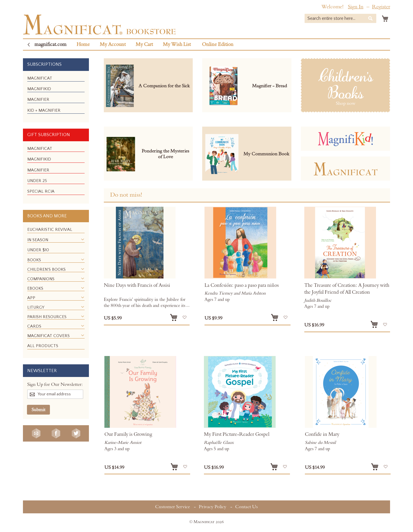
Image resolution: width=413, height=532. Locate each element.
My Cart (144, 45)
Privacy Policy (213, 507)
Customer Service (173, 507)
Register (381, 7)
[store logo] (99, 25)
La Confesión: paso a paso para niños (242, 285)
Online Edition (218, 45)
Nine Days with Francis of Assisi (137, 285)
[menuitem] (40, 78)
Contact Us (247, 507)
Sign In (356, 7)
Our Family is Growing (128, 434)
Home (83, 45)
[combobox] (340, 18)
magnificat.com (50, 45)
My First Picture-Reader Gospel (237, 434)
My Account (113, 45)
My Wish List (177, 45)
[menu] (56, 97)
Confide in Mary (322, 434)
